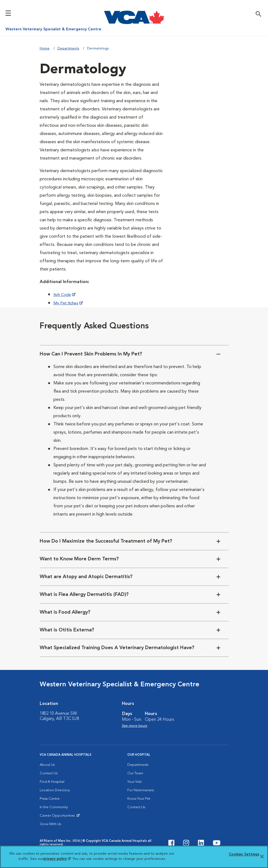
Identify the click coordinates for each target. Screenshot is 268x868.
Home (45, 48)
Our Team (135, 773)
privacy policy (57, 859)
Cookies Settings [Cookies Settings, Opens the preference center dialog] (244, 854)
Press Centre (50, 799)
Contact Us (49, 773)
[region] (134, 857)
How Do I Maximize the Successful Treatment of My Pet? (106, 541)
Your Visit (134, 782)
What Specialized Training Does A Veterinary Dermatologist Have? (117, 648)
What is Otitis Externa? (67, 630)
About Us (47, 765)
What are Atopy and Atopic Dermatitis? (86, 577)
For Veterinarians (141, 790)
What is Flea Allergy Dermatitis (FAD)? (84, 595)
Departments (68, 48)
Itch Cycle (63, 295)
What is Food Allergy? (65, 612)
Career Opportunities (58, 817)
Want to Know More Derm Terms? (79, 559)
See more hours (135, 726)
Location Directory (55, 790)
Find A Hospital (52, 782)
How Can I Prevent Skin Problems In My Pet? (91, 354)
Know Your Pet (139, 799)
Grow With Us (50, 824)
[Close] (262, 857)
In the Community (54, 807)
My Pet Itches (67, 303)
